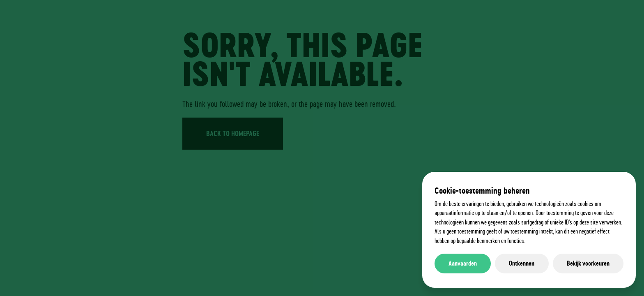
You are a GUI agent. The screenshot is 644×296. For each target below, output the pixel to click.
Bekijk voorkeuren (588, 263)
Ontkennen (522, 263)
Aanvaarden (463, 263)
